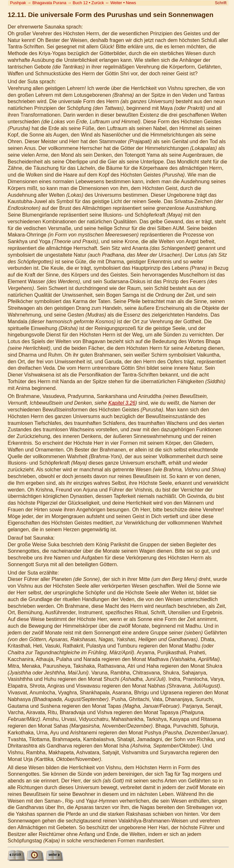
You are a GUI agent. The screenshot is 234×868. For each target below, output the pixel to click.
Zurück (98, 3)
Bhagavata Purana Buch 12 (60, 3)
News (131, 3)
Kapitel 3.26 (122, 403)
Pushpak (18, 3)
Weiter (116, 3)
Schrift (221, 3)
